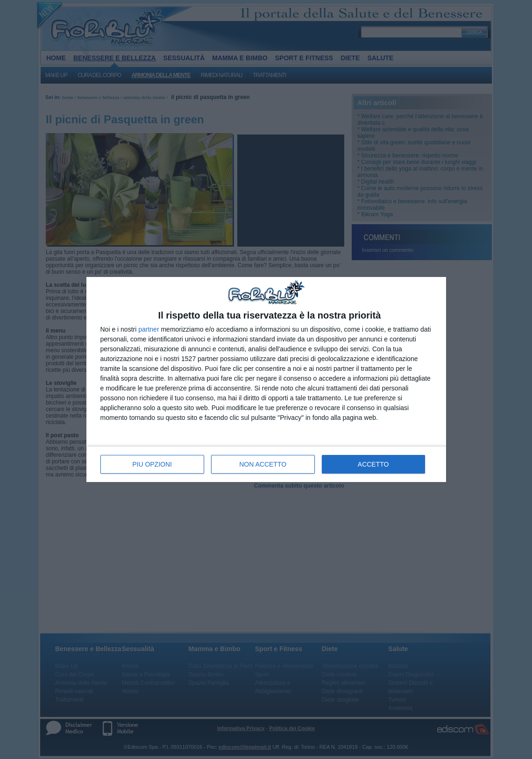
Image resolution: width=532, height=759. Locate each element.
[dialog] (266, 379)
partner (149, 329)
